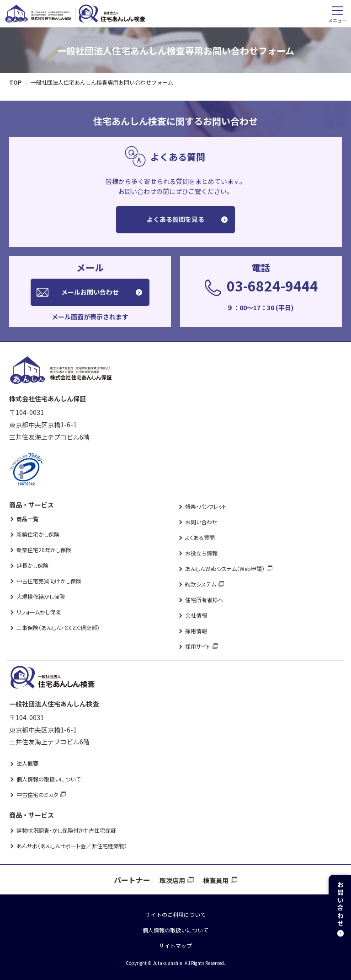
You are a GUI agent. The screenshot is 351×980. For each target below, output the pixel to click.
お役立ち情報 (201, 553)
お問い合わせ (201, 522)
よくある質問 (200, 537)
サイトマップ (175, 945)
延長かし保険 (32, 565)
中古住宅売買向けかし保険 (49, 581)
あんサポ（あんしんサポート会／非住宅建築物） (72, 846)
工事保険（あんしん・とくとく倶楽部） (58, 627)
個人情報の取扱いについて (48, 779)
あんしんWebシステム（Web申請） (225, 568)
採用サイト (198, 646)
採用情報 (196, 631)
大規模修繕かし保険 (41, 596)
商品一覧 (27, 519)
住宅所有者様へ (204, 600)
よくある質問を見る (175, 219)
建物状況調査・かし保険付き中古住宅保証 (66, 830)
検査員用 (216, 880)
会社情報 (196, 615)
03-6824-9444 (272, 285)
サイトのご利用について (175, 914)
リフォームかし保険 (39, 612)
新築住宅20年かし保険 (44, 550)
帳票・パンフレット (206, 506)
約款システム (201, 584)
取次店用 (172, 880)
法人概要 (27, 763)
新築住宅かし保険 (38, 534)
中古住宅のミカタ (37, 794)
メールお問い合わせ (90, 292)
